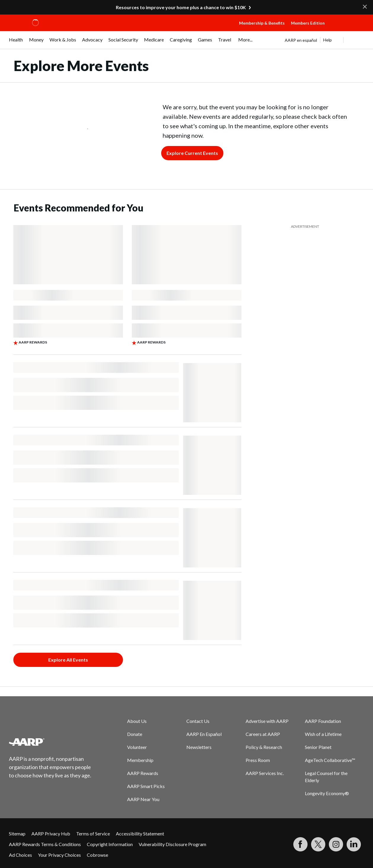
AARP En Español (204, 734)
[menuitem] (16, 43)
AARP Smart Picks (146, 786)
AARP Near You (143, 799)
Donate (135, 734)
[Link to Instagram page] (336, 844)
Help (328, 40)
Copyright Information (110, 844)
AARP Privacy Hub (51, 833)
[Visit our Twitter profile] (318, 844)
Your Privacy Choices (59, 855)
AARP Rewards (143, 773)
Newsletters (199, 747)
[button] (348, 29)
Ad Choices (20, 855)
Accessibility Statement (140, 833)
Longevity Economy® (327, 793)
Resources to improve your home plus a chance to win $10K (181, 7)
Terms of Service (93, 833)
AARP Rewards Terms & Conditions (45, 844)
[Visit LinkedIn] (354, 844)
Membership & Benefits (262, 23)
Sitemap (17, 833)
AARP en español (301, 40)
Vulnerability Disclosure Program (172, 844)
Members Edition (308, 23)
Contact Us (198, 721)
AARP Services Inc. (265, 773)
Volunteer (137, 747)
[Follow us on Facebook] (300, 844)
